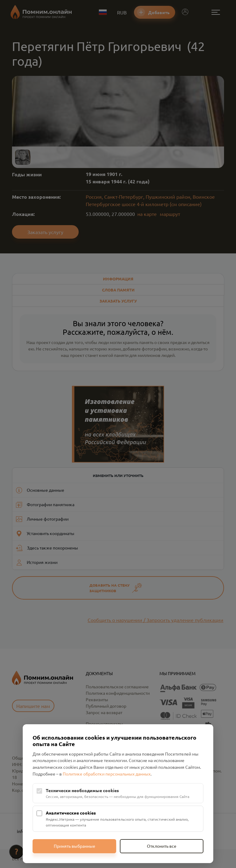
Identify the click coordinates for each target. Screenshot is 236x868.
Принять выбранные (75, 846)
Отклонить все (162, 846)
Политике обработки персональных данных (107, 774)
